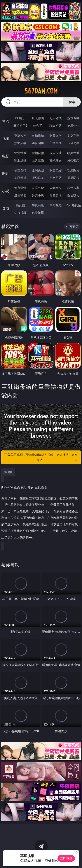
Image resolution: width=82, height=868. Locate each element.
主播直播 (56, 143)
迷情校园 (20, 195)
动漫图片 (73, 170)
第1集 (8, 472)
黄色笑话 (56, 195)
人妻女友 (56, 188)
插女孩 (20, 205)
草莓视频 (56, 205)
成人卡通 (56, 153)
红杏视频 (20, 213)
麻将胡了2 (20, 125)
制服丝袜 (20, 160)
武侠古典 (73, 188)
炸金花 (38, 125)
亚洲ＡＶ (20, 135)
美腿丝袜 (20, 178)
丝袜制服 (38, 143)
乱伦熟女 (56, 160)
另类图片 (73, 178)
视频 (6, 139)
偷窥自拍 (20, 170)
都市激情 (20, 188)
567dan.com (41, 91)
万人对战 (56, 118)
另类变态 (73, 160)
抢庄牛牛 (73, 125)
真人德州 (38, 118)
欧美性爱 (73, 153)
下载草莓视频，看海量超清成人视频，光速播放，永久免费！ (42, 458)
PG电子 (20, 118)
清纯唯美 (38, 178)
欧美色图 (56, 170)
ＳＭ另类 (73, 143)
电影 (6, 156)
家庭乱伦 (38, 188)
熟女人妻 (20, 143)
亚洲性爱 (20, 153)
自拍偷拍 (38, 135)
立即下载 (66, 858)
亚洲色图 (38, 170)
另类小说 (38, 195)
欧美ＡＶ (56, 135)
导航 (6, 208)
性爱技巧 (73, 195)
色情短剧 (38, 213)
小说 (6, 191)
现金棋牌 (56, 125)
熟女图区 (56, 178)
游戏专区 (73, 118)
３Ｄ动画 (73, 135)
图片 (6, 173)
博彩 (6, 121)
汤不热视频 (73, 205)
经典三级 (38, 160)
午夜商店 (38, 205)
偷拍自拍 (38, 153)
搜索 (72, 102)
